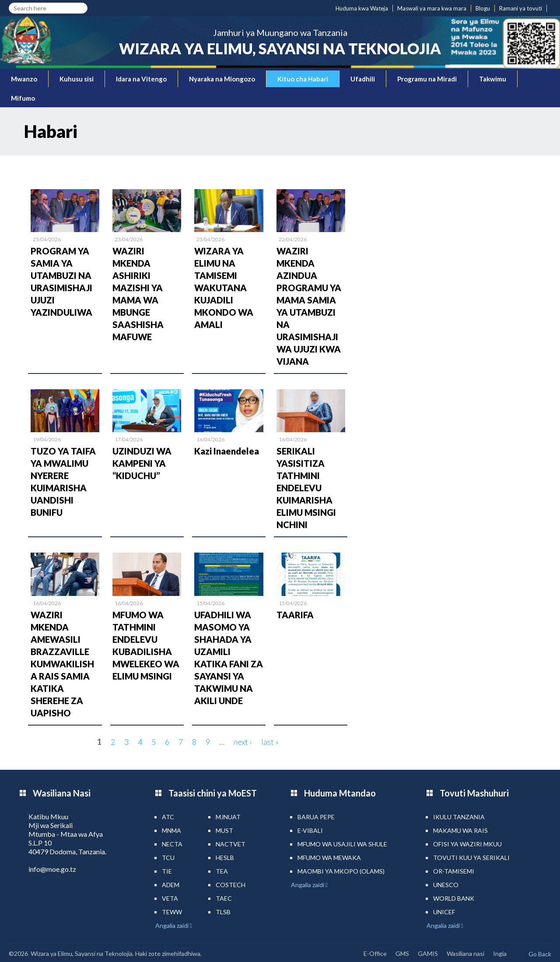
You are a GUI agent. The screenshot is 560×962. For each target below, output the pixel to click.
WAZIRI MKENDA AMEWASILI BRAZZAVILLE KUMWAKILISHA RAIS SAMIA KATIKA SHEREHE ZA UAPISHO (62, 664)
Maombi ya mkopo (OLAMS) (341, 871)
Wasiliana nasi (465, 953)
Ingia (500, 953)
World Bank (454, 898)
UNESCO (446, 885)
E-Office (375, 953)
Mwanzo (24, 79)
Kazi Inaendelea (227, 451)
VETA (170, 898)
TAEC (224, 898)
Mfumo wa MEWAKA (329, 858)
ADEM (171, 885)
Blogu (483, 8)
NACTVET (231, 844)
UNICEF (444, 912)
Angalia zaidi (173, 925)
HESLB (225, 858)
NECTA (172, 844)
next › (243, 742)
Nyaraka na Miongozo (222, 79)
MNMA (171, 830)
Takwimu (493, 79)
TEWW (172, 912)
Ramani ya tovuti (521, 8)
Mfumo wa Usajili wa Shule (342, 844)
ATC (168, 817)
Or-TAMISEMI (454, 871)
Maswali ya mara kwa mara (432, 8)
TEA (222, 871)
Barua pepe (316, 817)
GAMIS (428, 953)
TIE (167, 871)
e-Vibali (310, 830)
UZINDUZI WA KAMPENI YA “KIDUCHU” (142, 463)
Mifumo (23, 98)
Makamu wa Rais (460, 830)
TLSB (223, 912)
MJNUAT (228, 817)
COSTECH (231, 885)
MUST (224, 830)
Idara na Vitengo (141, 79)
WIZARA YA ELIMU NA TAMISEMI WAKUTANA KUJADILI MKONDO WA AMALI (224, 288)
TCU (168, 858)
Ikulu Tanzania (459, 817)
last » (270, 742)
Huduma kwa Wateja (362, 8)
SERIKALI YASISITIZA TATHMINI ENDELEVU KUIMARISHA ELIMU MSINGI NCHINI (306, 488)
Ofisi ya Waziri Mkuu (467, 844)
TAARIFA (295, 615)
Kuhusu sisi (77, 79)
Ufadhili (363, 79)
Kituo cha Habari (303, 79)
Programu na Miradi (427, 79)
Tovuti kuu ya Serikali (471, 858)
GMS (402, 953)
